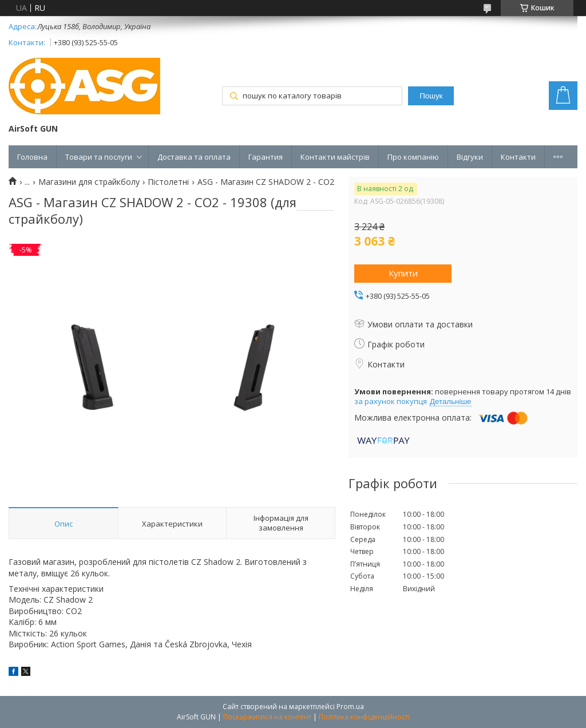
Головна (32, 157)
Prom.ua (350, 707)
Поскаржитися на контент (267, 717)
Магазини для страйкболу (89, 182)
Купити (403, 273)
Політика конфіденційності (364, 717)
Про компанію (413, 157)
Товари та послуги (99, 157)
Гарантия (266, 157)
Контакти (518, 157)
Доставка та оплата (194, 157)
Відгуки (470, 157)
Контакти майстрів (335, 157)
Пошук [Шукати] (431, 96)
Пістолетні (168, 182)
